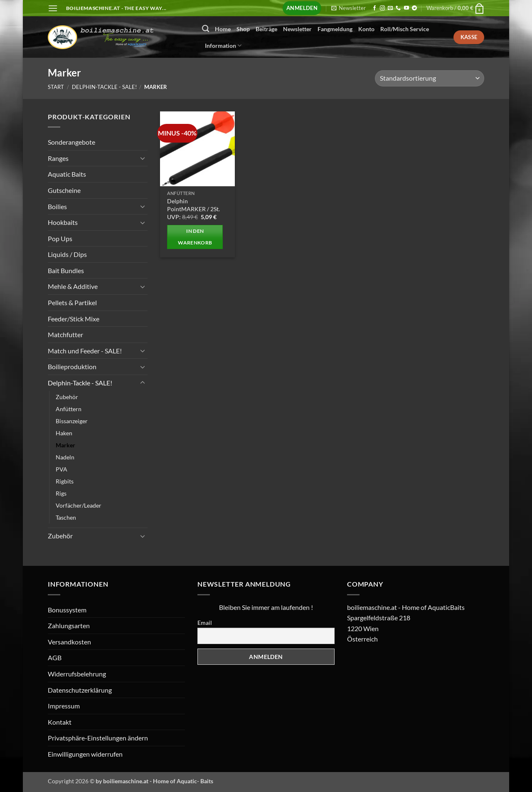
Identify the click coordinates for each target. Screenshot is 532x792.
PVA (62, 469)
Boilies (57, 206)
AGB (55, 658)
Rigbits (65, 481)
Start (56, 87)
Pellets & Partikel (72, 302)
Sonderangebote (71, 142)
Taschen (66, 517)
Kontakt (60, 722)
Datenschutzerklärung (80, 690)
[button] (53, 8)
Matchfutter (65, 334)
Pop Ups (60, 238)
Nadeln (65, 457)
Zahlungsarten (69, 625)
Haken (64, 433)
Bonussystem (67, 610)
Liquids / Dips (67, 254)
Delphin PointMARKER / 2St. (193, 205)
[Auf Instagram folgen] (382, 8)
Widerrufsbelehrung (77, 674)
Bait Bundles (66, 270)
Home (223, 29)
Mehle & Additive (73, 286)
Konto (366, 29)
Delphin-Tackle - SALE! (104, 87)
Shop (243, 29)
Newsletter (297, 29)
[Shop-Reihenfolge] (430, 78)
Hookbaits (63, 222)
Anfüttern (69, 408)
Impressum (64, 706)
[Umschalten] (143, 158)
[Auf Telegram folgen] (414, 8)
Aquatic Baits (67, 174)
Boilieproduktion (72, 366)
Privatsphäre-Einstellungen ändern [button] (98, 738)
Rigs (61, 493)
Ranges (58, 158)
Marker (65, 445)
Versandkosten (69, 642)
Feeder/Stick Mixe (74, 318)
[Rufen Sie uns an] (398, 8)
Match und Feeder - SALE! (85, 351)
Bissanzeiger (72, 421)
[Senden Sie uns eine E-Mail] (390, 8)
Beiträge (266, 29)
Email (205, 623)
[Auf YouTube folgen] (406, 8)
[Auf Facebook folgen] (374, 8)
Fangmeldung (335, 29)
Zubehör (67, 396)
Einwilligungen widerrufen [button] (85, 754)
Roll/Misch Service (405, 29)
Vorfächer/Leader (79, 505)
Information (223, 46)
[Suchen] (206, 29)
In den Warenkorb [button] (195, 237)
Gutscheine (64, 190)
